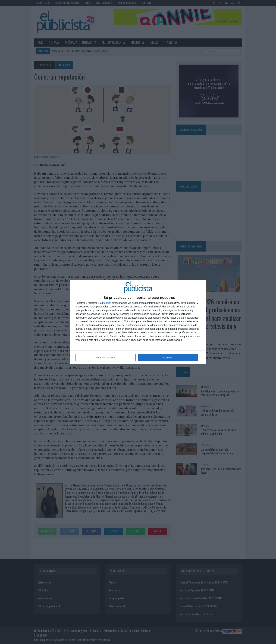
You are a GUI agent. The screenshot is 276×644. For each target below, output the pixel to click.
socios (108, 303)
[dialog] (138, 322)
